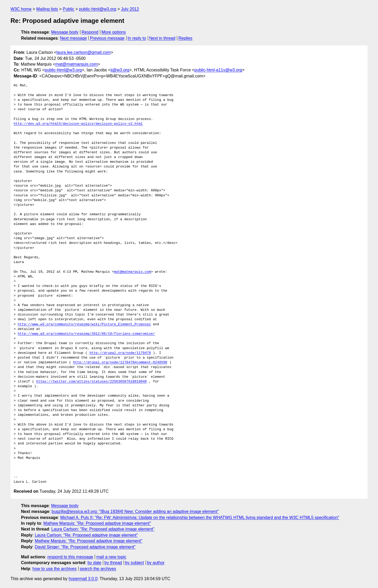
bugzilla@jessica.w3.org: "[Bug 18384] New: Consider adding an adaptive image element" (135, 511)
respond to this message (70, 557)
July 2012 (130, 9)
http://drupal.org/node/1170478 (120, 353)
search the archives (98, 569)
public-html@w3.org (98, 9)
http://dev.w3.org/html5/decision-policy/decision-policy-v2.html (78, 124)
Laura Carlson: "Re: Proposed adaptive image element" (103, 529)
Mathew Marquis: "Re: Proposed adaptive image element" (97, 523)
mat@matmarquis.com (76, 64)
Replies (185, 38)
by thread (113, 563)
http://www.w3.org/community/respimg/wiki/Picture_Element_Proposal (84, 324)
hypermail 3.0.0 (83, 579)
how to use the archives (55, 569)
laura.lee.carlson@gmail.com (84, 52)
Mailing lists (47, 9)
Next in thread (162, 38)
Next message (73, 38)
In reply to (137, 38)
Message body (65, 32)
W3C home (21, 9)
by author (156, 563)
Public (69, 9)
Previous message (107, 38)
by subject (134, 563)
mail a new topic (111, 557)
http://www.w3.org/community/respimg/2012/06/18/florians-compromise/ (86, 334)
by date (94, 563)
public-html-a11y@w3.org (218, 70)
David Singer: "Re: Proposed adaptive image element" (85, 547)
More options (114, 32)
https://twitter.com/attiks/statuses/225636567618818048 (91, 382)
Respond (90, 32)
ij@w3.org (120, 70)
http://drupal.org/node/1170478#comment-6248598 (120, 363)
